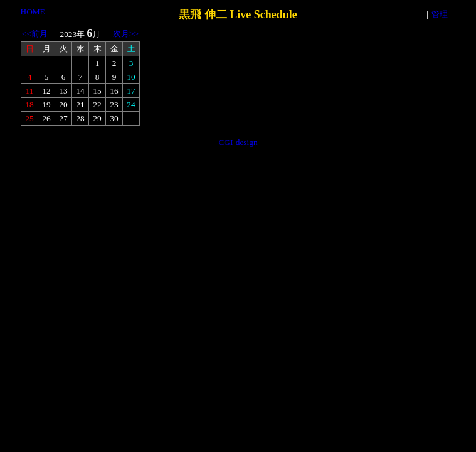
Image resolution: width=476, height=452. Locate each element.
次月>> (126, 34)
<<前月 (35, 34)
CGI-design (238, 142)
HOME (33, 12)
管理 (440, 14)
